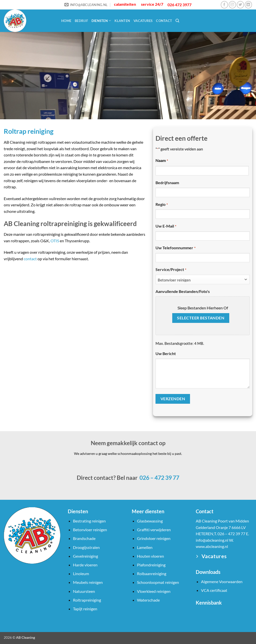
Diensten (101, 21)
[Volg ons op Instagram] (232, 5)
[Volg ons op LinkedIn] (248, 5)
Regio (161, 205)
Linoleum (81, 574)
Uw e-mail (166, 226)
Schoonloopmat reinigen (158, 582)
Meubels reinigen (88, 582)
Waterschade (148, 600)
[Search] (177, 21)
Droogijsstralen (86, 547)
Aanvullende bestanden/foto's (183, 291)
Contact (164, 21)
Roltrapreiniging (87, 600)
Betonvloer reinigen (90, 530)
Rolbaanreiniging (152, 574)
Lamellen (145, 547)
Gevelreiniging (85, 556)
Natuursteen (84, 591)
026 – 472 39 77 (159, 478)
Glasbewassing (150, 521)
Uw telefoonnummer (175, 248)
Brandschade (84, 538)
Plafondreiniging (151, 565)
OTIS (55, 241)
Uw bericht (166, 353)
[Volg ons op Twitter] (240, 5)
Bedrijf (81, 21)
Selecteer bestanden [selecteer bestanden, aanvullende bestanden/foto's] (201, 318)
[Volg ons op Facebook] (224, 5)
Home (66, 21)
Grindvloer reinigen (154, 538)
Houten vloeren (150, 556)
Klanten (122, 21)
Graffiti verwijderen (154, 530)
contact (30, 259)
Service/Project (171, 270)
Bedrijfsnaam (167, 183)
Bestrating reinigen (89, 521)
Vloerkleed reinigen (154, 591)
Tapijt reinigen (85, 609)
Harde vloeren (85, 565)
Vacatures (143, 21)
